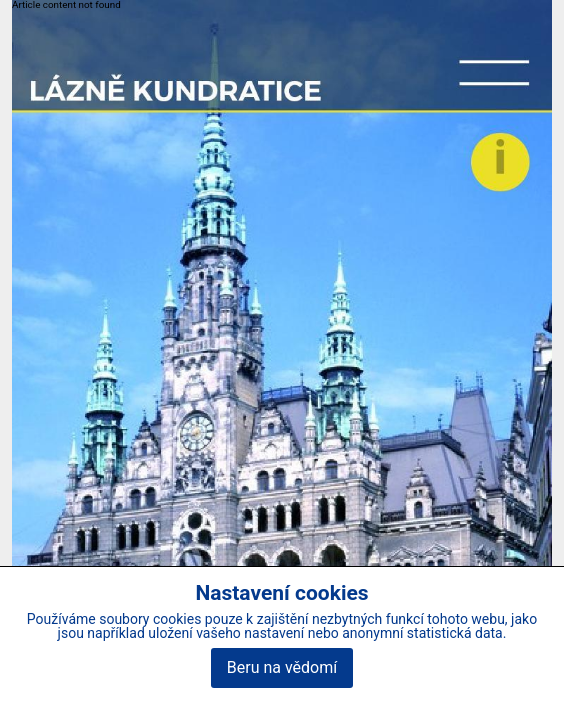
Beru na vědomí (282, 667)
